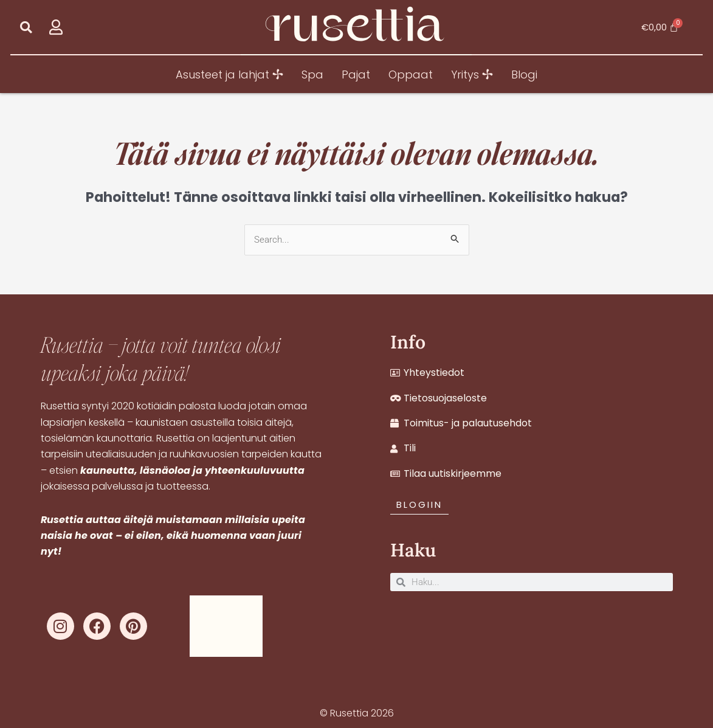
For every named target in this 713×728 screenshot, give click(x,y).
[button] (26, 27)
